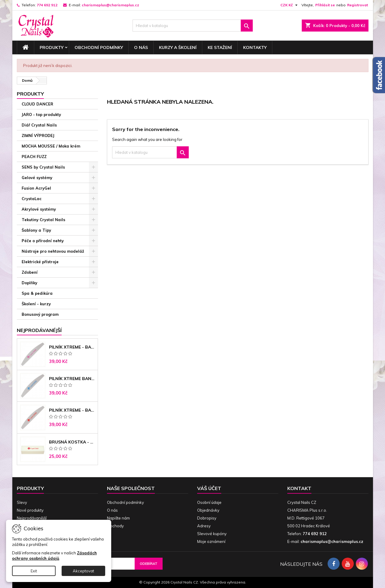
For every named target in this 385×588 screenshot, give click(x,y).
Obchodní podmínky (99, 47)
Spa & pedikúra (37, 293)
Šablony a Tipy (36, 230)
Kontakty (255, 47)
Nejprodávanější (32, 518)
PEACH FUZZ (34, 157)
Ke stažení (220, 47)
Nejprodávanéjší (39, 330)
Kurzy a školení (178, 47)
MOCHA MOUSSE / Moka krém (51, 146)
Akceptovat (83, 571)
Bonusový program (40, 314)
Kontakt (299, 488)
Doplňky (29, 283)
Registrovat (357, 5)
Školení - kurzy (36, 304)
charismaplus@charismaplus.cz (110, 5)
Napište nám (118, 518)
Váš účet (209, 488)
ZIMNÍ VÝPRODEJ (38, 136)
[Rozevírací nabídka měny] (290, 5)
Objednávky (208, 510)
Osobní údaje (209, 502)
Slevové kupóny (212, 534)
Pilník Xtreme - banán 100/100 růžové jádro (72, 347)
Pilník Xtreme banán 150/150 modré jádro (72, 379)
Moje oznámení (211, 541)
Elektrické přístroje (40, 262)
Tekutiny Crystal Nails (43, 220)
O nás (141, 47)
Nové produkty (30, 510)
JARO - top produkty (41, 114)
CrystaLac (32, 199)
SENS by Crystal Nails (43, 167)
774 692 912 (47, 5)
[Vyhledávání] (193, 26)
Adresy (204, 526)
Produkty (52, 47)
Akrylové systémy (39, 209)
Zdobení (30, 272)
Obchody (115, 526)
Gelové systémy (37, 178)
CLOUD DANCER (37, 104)
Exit (34, 571)
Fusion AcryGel (36, 188)
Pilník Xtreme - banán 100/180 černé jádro (72, 410)
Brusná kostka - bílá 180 (72, 442)
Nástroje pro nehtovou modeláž (53, 251)
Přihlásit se (325, 5)
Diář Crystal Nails (39, 125)
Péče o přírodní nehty (43, 241)
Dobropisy (207, 518)
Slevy (22, 502)
